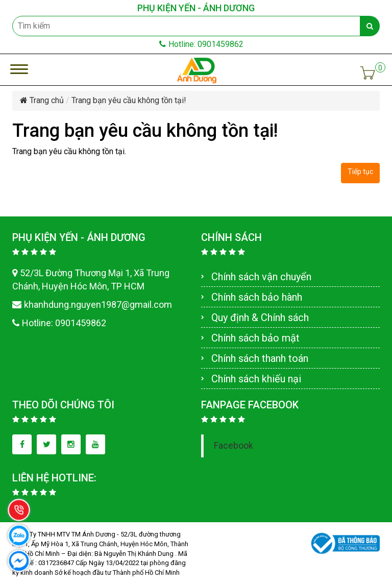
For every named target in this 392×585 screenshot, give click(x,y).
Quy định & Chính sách (260, 318)
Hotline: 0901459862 (201, 44)
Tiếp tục (360, 172)
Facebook (234, 446)
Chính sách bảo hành (257, 297)
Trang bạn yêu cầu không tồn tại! (129, 100)
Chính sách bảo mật (255, 338)
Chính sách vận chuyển (261, 277)
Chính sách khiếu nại (256, 379)
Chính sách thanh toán (260, 358)
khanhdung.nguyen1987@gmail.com (92, 304)
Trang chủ (42, 100)
